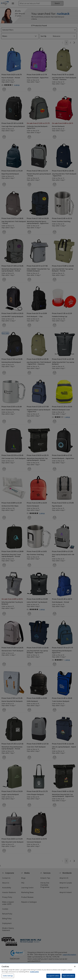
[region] (39, 972)
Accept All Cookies (53, 976)
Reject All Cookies (68, 976)
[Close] (75, 967)
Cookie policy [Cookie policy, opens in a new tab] (34, 972)
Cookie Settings (8, 976)
